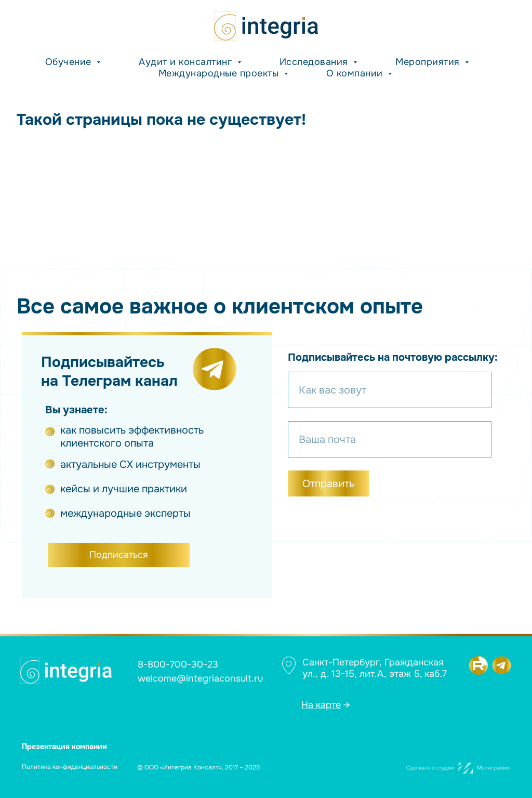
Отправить (328, 484)
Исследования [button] (315, 62)
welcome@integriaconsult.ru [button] (200, 678)
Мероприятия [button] (429, 62)
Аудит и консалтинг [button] (187, 62)
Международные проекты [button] (220, 73)
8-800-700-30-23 (178, 664)
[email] (390, 439)
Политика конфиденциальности (70, 767)
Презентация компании (64, 747)
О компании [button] (356, 73)
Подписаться (119, 555)
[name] (390, 390)
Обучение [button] (70, 62)
